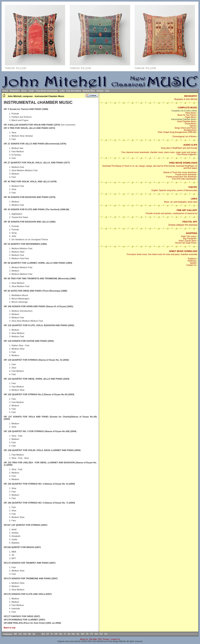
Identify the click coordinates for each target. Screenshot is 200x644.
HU (61, 634)
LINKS (194, 199)
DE (29, 634)
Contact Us (191, 265)
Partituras (192, 261)
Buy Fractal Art (190, 239)
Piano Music (191, 113)
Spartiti (193, 263)
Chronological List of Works (184, 137)
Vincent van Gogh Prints (186, 243)
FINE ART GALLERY (187, 210)
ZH (106, 634)
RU (96, 634)
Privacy (106, 639)
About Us (84, 639)
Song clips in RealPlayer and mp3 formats (179, 148)
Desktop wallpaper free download (183, 225)
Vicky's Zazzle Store (187, 241)
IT (65, 634)
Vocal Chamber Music (186, 121)
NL (78, 634)
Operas (193, 126)
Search (100, 91)
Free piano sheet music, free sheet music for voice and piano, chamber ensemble (162, 254)
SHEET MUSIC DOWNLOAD (183, 251)
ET (48, 634)
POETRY (193, 187)
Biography (15, 91)
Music (24, 91)
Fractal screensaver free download (181, 177)
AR (15, 634)
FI (52, 634)
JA (69, 634)
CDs (107, 91)
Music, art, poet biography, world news (181, 202)
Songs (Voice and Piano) (185, 128)
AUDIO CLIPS (190, 145)
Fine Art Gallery (74, 91)
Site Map (93, 639)
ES (43, 634)
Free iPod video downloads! (184, 179)
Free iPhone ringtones (186, 154)
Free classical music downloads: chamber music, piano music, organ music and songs (159, 152)
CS (20, 634)
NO (83, 634)
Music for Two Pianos (187, 115)
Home (5, 91)
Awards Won (89, 91)
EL (34, 634)
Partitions (192, 259)
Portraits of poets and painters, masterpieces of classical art (171, 213)
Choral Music (190, 124)
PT (92, 634)
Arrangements (190, 130)
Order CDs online (188, 236)
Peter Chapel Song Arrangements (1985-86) (177, 132)
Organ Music (191, 117)
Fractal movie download (186, 175)
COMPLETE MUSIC (187, 108)
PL (87, 634)
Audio (31, 91)
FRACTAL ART (190, 222)
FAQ (100, 639)
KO (73, 634)
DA (25, 634)
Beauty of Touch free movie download (180, 172)
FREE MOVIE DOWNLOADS (183, 163)
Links (62, 91)
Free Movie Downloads (47, 91)
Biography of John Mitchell (186, 99)
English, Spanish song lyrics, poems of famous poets (174, 190)
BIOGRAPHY (191, 96)
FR (56, 634)
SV (101, 634)
